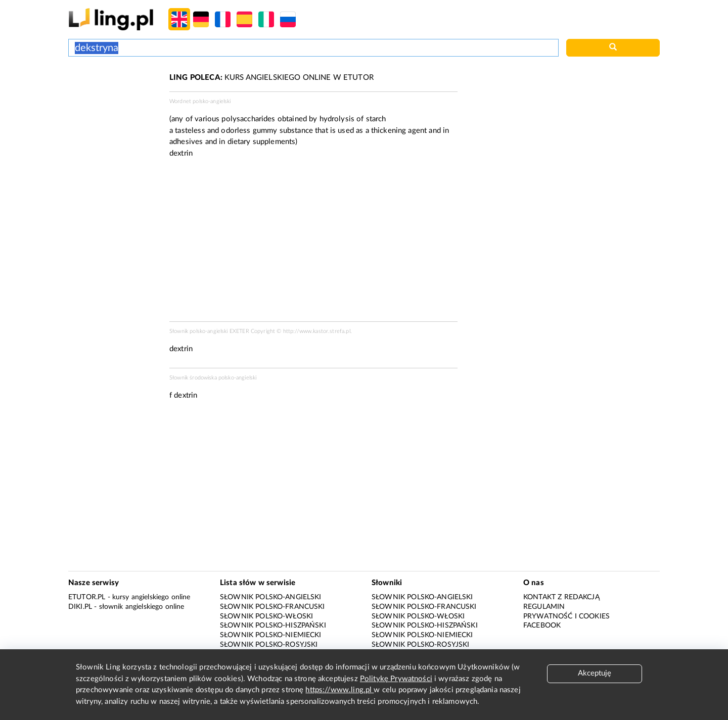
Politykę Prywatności (396, 679)
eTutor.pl (87, 597)
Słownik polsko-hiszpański (273, 626)
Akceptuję (595, 673)
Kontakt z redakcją (561, 597)
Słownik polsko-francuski (272, 607)
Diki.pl (80, 607)
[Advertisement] (114, 110)
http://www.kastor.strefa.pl (317, 331)
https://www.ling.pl (339, 690)
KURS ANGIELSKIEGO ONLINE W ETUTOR (271, 78)
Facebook (542, 626)
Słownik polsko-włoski (266, 616)
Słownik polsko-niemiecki (271, 635)
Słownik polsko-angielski (271, 597)
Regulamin (544, 607)
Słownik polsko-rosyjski (269, 645)
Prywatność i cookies (566, 616)
